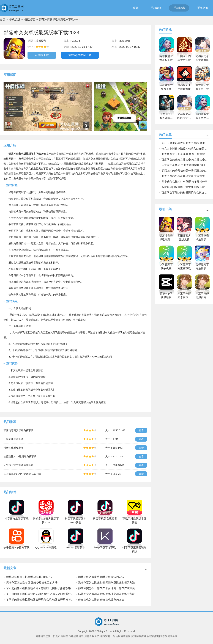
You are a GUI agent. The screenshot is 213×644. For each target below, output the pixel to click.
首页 (135, 8)
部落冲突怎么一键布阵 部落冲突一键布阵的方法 (106, 588)
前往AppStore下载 (80, 55)
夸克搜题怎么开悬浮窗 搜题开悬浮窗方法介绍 (185, 154)
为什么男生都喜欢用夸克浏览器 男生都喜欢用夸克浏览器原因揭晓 (185, 143)
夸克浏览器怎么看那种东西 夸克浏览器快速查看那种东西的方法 (185, 176)
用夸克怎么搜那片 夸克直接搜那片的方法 (185, 165)
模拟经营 (30, 19)
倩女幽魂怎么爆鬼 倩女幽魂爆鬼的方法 (101, 600)
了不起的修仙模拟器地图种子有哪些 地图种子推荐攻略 (39, 588)
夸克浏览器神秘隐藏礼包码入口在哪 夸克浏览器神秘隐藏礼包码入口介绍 (185, 149)
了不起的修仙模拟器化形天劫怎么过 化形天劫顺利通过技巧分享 (41, 594)
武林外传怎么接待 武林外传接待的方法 (101, 577)
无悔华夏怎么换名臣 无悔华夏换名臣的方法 (32, 583)
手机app (156, 8)
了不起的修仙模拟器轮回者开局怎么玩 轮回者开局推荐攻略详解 (41, 600)
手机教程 (203, 8)
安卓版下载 (42, 55)
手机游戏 (179, 8)
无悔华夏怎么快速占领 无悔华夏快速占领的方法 (106, 583)
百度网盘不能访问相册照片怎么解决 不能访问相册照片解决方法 (185, 193)
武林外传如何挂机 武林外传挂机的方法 (29, 577)
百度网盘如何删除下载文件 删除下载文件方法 (185, 187)
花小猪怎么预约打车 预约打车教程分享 (185, 182)
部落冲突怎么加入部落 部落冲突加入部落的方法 (106, 594)
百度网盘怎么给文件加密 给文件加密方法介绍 (185, 160)
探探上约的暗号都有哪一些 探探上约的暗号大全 (185, 171)
